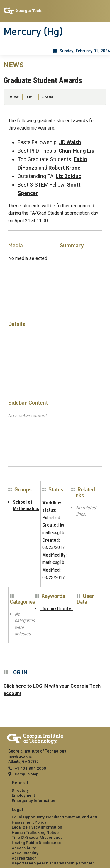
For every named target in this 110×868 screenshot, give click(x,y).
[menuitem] (55, 792)
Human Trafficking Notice (35, 832)
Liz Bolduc (68, 176)
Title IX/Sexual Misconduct (37, 837)
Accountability (25, 853)
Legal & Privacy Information (37, 827)
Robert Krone (64, 168)
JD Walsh (70, 142)
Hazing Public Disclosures (36, 843)
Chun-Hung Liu (77, 151)
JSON (48, 97)
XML (31, 97)
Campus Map (27, 774)
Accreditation (24, 858)
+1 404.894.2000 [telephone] (30, 768)
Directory (20, 790)
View (14, 97)
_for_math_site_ (57, 609)
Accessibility (24, 848)
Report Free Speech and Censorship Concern (53, 863)
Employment (23, 795)
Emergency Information (33, 800)
